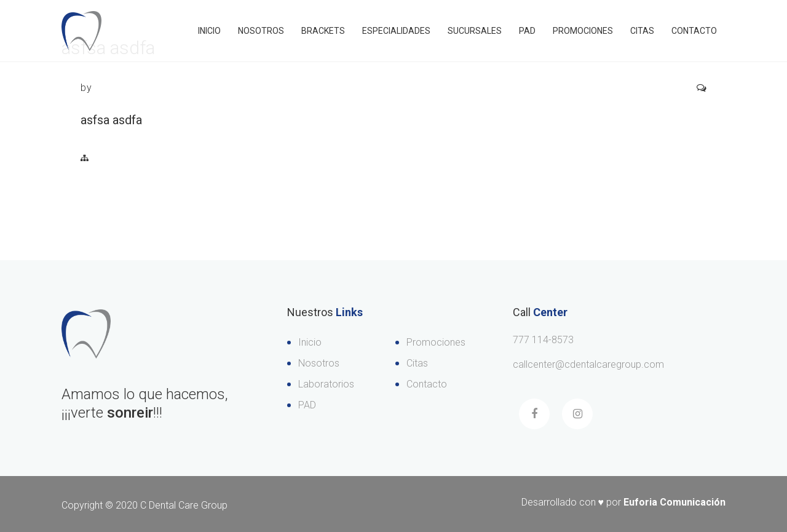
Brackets (323, 31)
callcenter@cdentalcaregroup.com (588, 364)
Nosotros (261, 31)
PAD (527, 31)
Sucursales (475, 31)
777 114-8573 (543, 340)
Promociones (583, 31)
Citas (642, 31)
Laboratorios (326, 384)
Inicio (209, 31)
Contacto (694, 31)
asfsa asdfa (111, 120)
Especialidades (396, 31)
